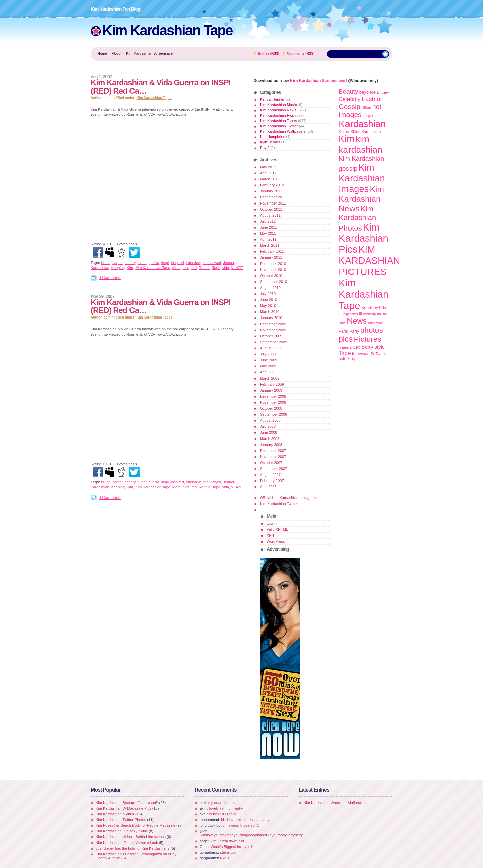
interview (193, 263)
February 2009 (272, 384)
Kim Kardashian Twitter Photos (121, 820)
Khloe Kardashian (366, 132)
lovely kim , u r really (226, 808)
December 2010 (273, 264)
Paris (343, 331)
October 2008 (271, 408)
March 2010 (270, 312)
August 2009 (270, 348)
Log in (272, 523)
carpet (118, 263)
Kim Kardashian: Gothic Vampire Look (127, 843)
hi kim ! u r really (223, 814)
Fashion (373, 99)
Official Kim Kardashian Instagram (288, 498)
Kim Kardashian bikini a (115, 814)
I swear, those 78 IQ (243, 825)
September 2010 (274, 282)
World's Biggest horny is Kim (234, 847)
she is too (228, 852)
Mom (176, 268)
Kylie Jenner (270, 142)
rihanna (345, 347)
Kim (130, 268)
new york (376, 322)
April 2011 (268, 239)
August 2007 (270, 475)
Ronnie (204, 268)
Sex (356, 347)
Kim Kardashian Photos (357, 218)
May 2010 (268, 306)
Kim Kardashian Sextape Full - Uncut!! (127, 803)
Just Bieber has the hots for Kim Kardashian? (133, 848)
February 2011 (272, 251)
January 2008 (271, 445)
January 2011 (271, 257)
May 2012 (268, 167)
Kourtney (370, 308)
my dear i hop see (223, 803)
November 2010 (273, 270)
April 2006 (268, 487)
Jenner (229, 263)
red (194, 268)
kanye (368, 116)
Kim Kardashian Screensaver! (319, 81)
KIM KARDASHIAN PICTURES (369, 261)
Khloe (344, 132)
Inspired (177, 263)
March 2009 (270, 378)
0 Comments (110, 278)
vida (226, 268)
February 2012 (272, 185)
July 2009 (268, 354)
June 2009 (269, 360)
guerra (154, 263)
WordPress (276, 541)
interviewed (212, 263)
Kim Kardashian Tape (167, 30)
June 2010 (269, 300)
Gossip (350, 106)
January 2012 (271, 191)
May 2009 (268, 366)
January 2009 (271, 390)
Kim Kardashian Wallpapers (283, 131)
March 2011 (270, 245)
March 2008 (270, 439)
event (142, 263)
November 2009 (273, 330)
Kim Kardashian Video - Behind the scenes (131, 837)
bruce (106, 263)
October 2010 (271, 276)
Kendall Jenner (272, 99)
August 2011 (270, 215)
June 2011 (269, 227)
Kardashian (100, 268)
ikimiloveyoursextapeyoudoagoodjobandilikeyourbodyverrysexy (251, 835)
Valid (277, 529)
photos (372, 330)
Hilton (366, 108)
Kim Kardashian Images (362, 178)
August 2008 (270, 420)
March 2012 (270, 179)
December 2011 (273, 197)
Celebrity (350, 99)
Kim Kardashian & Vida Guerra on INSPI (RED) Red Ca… (160, 87)
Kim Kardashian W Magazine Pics (123, 808)
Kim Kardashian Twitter (279, 126)
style (380, 347)
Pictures (367, 339)
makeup (370, 314)
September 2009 (274, 342)
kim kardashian (361, 144)
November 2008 (273, 402)
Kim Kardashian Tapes (154, 98)
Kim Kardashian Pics (277, 115)
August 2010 (270, 288)
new (342, 322)
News (357, 321)
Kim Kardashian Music (278, 105)
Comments (296, 53)
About (117, 53)
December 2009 (273, 324)
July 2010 (268, 294)
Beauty (348, 91)
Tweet (381, 354)
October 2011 (271, 209)
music (382, 314)
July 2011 (268, 221)
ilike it (225, 858)
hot (377, 107)
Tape (216, 268)
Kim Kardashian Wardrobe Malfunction (335, 803)
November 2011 (273, 203)
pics (186, 268)
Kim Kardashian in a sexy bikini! (122, 831)
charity (130, 263)
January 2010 (271, 318)
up (354, 359)
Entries (264, 53)
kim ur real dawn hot (227, 841)
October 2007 (271, 463)
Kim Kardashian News (278, 110)
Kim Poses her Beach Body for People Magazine (136, 825)
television (361, 354)
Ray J (265, 148)
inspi (165, 263)
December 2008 (273, 396)
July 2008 (268, 426)
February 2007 (272, 481)
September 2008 (274, 414)
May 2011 (268, 233)
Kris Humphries (273, 137)
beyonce (367, 92)
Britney (383, 92)
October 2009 (271, 336)
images (350, 114)
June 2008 (269, 432)
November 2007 (273, 457)
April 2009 (268, 372)
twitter (345, 359)
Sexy (367, 347)
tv (372, 353)
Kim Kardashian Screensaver (150, 53)
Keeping (118, 268)
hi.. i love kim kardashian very (245, 820)
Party (354, 331)
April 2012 (268, 173)
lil (360, 314)
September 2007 (274, 469)
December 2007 (273, 451)
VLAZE (237, 268)
